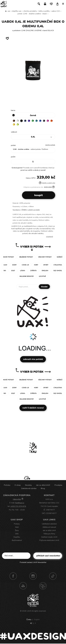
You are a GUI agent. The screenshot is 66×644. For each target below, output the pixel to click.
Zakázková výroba (29, 488)
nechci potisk (50, 145)
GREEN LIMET (18, 125)
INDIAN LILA (48, 121)
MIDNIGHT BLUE (25, 121)
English (37, 620)
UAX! (29, 611)
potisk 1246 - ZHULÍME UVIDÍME (29, 14)
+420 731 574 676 (18, 506)
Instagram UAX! (33, 576)
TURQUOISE (36, 121)
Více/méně (50, 237)
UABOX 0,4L (56, 11)
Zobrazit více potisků (33, 359)
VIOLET (29, 121)
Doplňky (17, 537)
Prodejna (58, 485)
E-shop (18, 485)
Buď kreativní (17, 540)
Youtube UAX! (23, 586)
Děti (17, 534)
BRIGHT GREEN (33, 121)
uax (9, 11)
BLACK (45, 14)
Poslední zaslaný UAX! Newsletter (33, 562)
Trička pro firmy (49, 534)
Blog (43, 488)
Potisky (7, 485)
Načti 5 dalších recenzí (33, 408)
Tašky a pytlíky (44, 11)
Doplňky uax (17, 11)
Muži (17, 527)
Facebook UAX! (13, 576)
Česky (29, 620)
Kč (31, 623)
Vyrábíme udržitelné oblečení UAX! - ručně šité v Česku (6, 11)
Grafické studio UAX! (49, 537)
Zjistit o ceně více (47, 183)
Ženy (17, 530)
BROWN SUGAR (14, 121)
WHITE (18, 121)
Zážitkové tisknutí (49, 527)
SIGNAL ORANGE (52, 121)
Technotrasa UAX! (43, 586)
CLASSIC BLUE (40, 121)
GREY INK (44, 121)
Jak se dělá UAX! (43, 485)
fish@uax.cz (20, 503)
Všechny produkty (30, 11)
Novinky (28, 485)
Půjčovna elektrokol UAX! (49, 540)
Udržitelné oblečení (49, 524)
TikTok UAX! (53, 576)
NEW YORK (14, 125)
